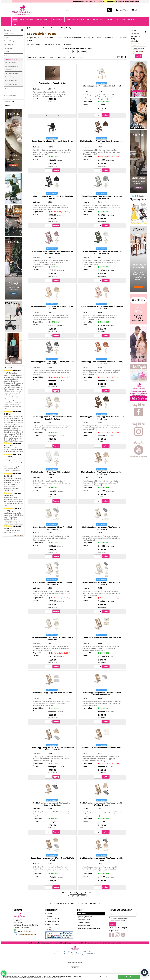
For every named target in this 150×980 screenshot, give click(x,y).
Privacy (59, 978)
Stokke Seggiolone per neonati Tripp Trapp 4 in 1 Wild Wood (52, 859)
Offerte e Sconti (9, 34)
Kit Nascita (121, 19)
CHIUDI (148, 976)
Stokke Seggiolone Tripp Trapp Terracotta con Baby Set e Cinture (102, 363)
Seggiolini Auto (58, 19)
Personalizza (105, 977)
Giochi (102, 19)
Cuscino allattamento (11, 73)
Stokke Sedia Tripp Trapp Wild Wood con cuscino (102, 637)
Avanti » (83, 52)
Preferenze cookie (75, 962)
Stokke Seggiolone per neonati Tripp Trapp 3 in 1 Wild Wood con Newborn (52, 749)
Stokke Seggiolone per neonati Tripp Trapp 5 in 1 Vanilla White (52, 583)
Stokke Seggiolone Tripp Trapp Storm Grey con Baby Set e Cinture (52, 363)
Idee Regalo (111, 19)
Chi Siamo (50, 913)
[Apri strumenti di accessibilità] (145, 973)
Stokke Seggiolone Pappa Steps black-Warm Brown (52, 141)
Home (15, 19)
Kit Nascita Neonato (10, 96)
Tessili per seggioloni (11, 81)
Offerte (22, 19)
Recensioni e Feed (53, 919)
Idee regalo (8, 92)
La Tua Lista (131, 19)
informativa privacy (119, 920)
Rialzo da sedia (10, 70)
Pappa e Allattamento (11, 59)
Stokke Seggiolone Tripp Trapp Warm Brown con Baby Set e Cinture (102, 418)
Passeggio (30, 19)
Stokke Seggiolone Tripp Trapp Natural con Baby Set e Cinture (52, 308)
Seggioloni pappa (10, 63)
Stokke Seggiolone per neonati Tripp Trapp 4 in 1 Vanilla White (52, 528)
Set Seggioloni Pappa (12, 66)
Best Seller (50, 930)
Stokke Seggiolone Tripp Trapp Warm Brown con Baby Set (102, 142)
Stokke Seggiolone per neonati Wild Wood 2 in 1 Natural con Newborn (102, 694)
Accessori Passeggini (43, 19)
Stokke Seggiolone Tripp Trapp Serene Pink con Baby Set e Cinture (102, 308)
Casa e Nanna (70, 19)
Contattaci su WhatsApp (24, 931)
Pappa (95, 19)
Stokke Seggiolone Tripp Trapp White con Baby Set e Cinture (52, 473)
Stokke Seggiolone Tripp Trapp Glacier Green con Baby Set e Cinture (102, 197)
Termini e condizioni (53, 922)
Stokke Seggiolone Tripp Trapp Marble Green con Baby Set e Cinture (102, 252)
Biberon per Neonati (11, 84)
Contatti (49, 916)
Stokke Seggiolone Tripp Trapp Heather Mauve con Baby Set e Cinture (52, 252)
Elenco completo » (18, 535)
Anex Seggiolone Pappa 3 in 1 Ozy (52, 83)
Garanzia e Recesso (53, 924)
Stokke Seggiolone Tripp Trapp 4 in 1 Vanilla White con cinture (52, 639)
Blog (14, 24)
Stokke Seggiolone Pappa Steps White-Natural (102, 86)
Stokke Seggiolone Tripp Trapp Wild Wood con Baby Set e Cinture (102, 473)
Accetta (129, 977)
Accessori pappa (10, 77)
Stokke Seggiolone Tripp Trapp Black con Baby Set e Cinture (52, 197)
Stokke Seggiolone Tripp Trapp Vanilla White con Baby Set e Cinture (52, 418)
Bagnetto (81, 19)
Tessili (89, 19)
